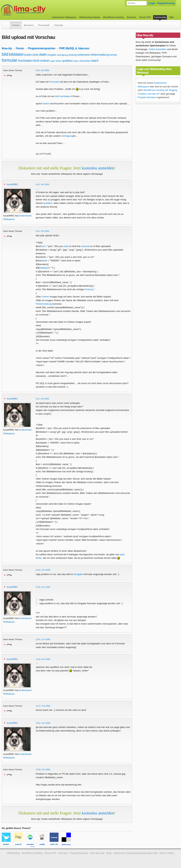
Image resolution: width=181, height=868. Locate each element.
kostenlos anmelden (98, 168)
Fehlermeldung (44, 304)
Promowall (44, 25)
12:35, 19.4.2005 (43, 587)
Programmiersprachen (42, 48)
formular (10, 60)
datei (43, 54)
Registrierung (166, 3)
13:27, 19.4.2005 (43, 706)
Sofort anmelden (158, 49)
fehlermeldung (100, 55)
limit (36, 61)
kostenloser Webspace (64, 17)
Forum (16, 25)
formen (113, 55)
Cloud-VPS (145, 17)
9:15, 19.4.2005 (42, 184)
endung (73, 55)
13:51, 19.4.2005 (43, 723)
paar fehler (56, 61)
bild (5, 54)
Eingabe (78, 574)
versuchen (85, 61)
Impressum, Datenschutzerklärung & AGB (135, 853)
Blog (109, 853)
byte (36, 55)
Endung (89, 289)
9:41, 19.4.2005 (42, 399)
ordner (45, 61)
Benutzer (29, 25)
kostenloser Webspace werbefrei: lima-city (37, 10)
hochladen (25, 61)
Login (152, 3)
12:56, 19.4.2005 (43, 659)
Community (160, 17)
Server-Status (167, 853)
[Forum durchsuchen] (137, 3)
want (95, 61)
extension (84, 55)
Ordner (45, 297)
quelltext (67, 61)
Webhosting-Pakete (90, 17)
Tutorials (59, 25)
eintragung (62, 55)
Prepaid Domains (147, 97)
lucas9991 (12, 184)
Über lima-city (97, 853)
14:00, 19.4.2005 (43, 770)
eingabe (52, 55)
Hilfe (171, 17)
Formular (54, 82)
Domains (132, 17)
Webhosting (13, 853)
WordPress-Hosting (113, 17)
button (28, 55)
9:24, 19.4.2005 (42, 231)
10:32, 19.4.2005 (43, 570)
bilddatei (16, 54)
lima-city (7, 48)
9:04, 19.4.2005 (42, 70)
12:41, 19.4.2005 (43, 639)
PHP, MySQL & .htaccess (74, 48)
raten (76, 61)
